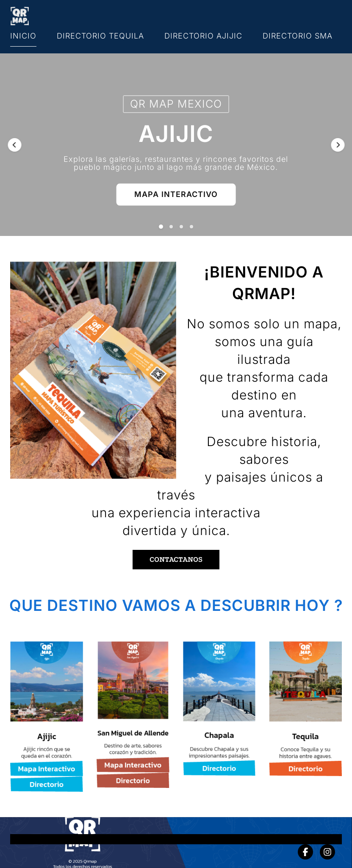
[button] (14, 145)
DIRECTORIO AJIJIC (203, 36)
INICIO (23, 36)
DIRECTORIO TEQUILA (100, 36)
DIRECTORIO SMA (298, 36)
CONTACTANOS (176, 559)
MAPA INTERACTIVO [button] (176, 194)
